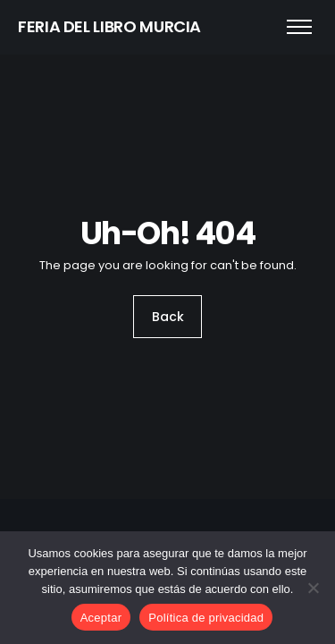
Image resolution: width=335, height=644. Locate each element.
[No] (313, 588)
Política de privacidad (206, 618)
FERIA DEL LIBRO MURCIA (109, 26)
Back (168, 317)
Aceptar (101, 618)
